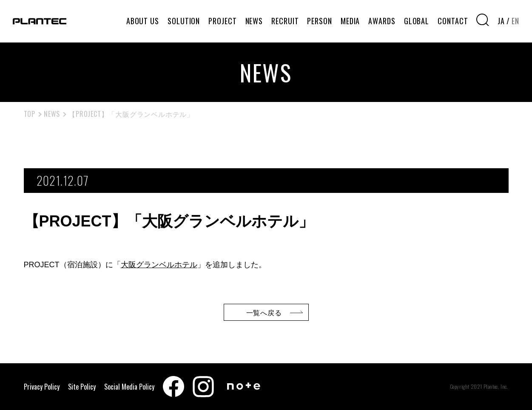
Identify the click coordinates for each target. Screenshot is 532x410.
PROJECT (222, 21)
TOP (30, 114)
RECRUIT (285, 21)
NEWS (254, 21)
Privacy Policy (42, 387)
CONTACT (453, 21)
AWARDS (382, 21)
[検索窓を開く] (483, 20)
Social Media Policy (129, 387)
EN (515, 21)
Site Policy (82, 387)
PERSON (319, 21)
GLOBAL (417, 21)
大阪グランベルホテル (159, 265)
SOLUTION (184, 21)
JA (501, 21)
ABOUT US (143, 21)
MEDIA (350, 21)
